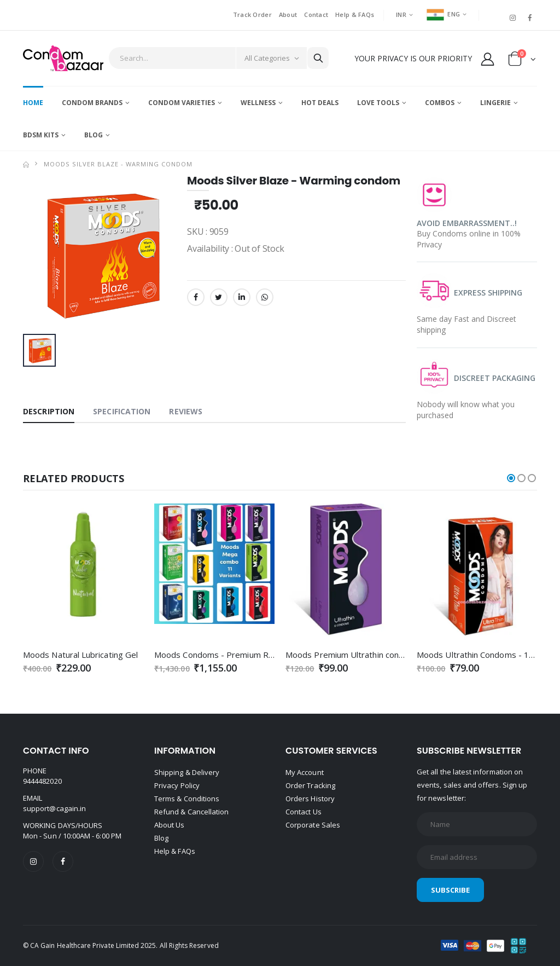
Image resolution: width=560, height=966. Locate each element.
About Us (170, 825)
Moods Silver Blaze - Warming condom (118, 164)
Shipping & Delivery (187, 772)
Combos (440, 103)
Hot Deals (320, 103)
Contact (316, 15)
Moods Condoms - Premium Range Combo (235, 655)
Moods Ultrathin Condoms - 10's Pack (488, 655)
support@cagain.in (54, 808)
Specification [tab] (122, 411)
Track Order (252, 15)
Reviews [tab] (186, 411)
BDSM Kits (41, 135)
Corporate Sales (313, 825)
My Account (305, 772)
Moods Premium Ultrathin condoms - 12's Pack (375, 655)
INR (401, 15)
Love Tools (378, 103)
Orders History (310, 799)
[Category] (271, 58)
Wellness (258, 103)
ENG (443, 14)
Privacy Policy (177, 785)
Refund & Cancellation (191, 812)
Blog (94, 135)
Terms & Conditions (187, 799)
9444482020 (42, 781)
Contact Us (304, 812)
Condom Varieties (182, 103)
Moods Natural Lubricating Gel (80, 655)
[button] (522, 61)
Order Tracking (310, 785)
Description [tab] (49, 411)
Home (33, 103)
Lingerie (495, 103)
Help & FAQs (355, 15)
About (288, 15)
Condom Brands (92, 103)
